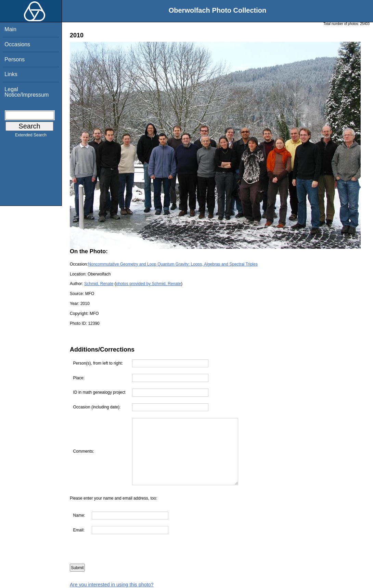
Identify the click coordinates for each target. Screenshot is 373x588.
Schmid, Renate (99, 284)
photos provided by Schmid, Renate (149, 284)
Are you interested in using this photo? (112, 585)
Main (10, 29)
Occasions (17, 44)
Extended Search (31, 136)
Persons (15, 59)
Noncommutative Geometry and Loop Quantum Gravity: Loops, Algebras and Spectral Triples (173, 264)
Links (11, 74)
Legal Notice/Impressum (27, 92)
